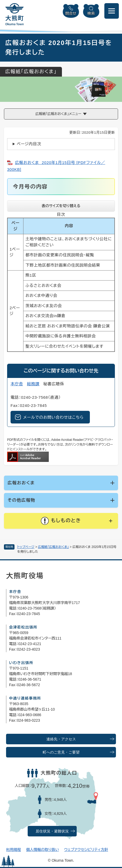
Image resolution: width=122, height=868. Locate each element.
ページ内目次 (29, 144)
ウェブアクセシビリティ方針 (86, 850)
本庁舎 (17, 384)
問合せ (71, 13)
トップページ (26, 547)
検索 (91, 13)
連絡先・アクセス (61, 739)
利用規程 (13, 850)
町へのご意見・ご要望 (61, 752)
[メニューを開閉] (112, 11)
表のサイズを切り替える (61, 206)
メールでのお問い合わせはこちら (53, 417)
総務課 (33, 384)
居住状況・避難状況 (52, 831)
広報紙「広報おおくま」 (53, 547)
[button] (61, 521)
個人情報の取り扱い (42, 850)
